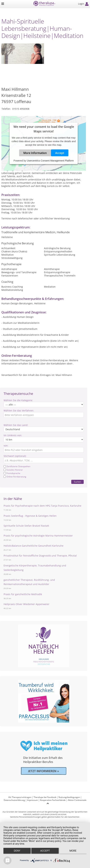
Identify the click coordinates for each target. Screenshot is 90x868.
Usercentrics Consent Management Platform (50, 161)
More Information (35, 153)
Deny (17, 851)
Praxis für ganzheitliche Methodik (23, 594)
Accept (60, 153)
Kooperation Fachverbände (53, 800)
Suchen (77, 482)
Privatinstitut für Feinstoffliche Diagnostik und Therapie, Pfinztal (40, 556)
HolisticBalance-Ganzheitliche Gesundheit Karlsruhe (33, 546)
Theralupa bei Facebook (45, 797)
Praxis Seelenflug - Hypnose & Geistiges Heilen (30, 516)
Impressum (32, 800)
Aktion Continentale (77, 800)
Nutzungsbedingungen (69, 797)
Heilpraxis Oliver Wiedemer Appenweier (27, 604)
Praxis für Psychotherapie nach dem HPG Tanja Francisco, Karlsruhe (42, 506)
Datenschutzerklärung (14, 800)
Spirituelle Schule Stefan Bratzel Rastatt (26, 526)
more (73, 851)
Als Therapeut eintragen (20, 797)
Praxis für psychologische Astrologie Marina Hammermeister (38, 536)
